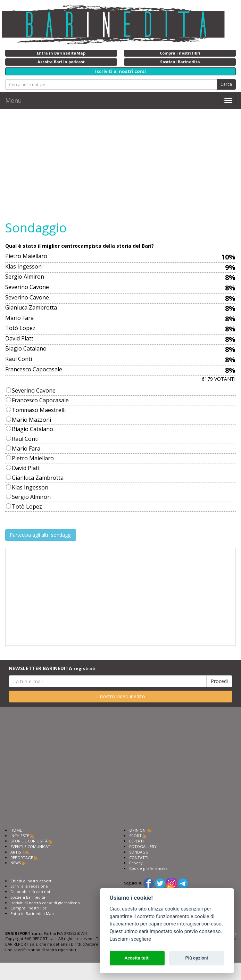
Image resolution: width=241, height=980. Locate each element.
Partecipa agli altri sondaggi (41, 535)
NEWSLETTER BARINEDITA (52, 668)
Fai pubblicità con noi (30, 892)
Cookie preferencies (148, 868)
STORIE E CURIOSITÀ (29, 841)
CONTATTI (139, 858)
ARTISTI (17, 852)
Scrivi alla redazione (29, 886)
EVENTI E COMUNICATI (31, 846)
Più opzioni (196, 958)
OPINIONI (138, 830)
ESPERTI (136, 841)
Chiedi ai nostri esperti (31, 881)
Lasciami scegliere (130, 939)
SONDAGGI (139, 852)
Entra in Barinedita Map (32, 913)
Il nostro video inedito (121, 696)
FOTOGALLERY (143, 846)
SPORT (135, 836)
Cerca (226, 84)
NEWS (16, 863)
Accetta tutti (137, 958)
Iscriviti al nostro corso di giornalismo (45, 903)
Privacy (136, 863)
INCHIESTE (20, 836)
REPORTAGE (22, 858)
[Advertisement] (123, 165)
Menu (14, 100)
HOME (16, 830)
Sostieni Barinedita (28, 897)
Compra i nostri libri (29, 908)
